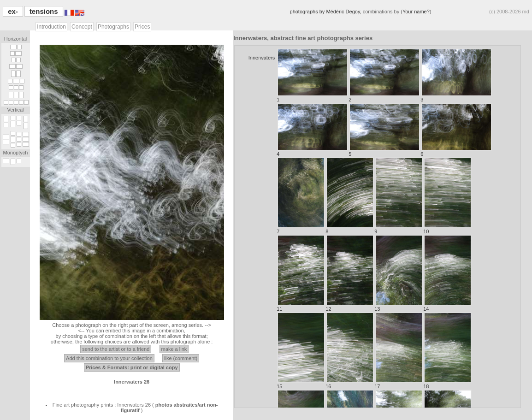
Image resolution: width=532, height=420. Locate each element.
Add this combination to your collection (109, 358)
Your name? (416, 12)
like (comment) (181, 358)
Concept (82, 27)
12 (350, 273)
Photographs (113, 27)
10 (447, 196)
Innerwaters (262, 58)
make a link (174, 349)
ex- (13, 11)
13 (399, 273)
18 (447, 351)
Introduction (51, 27)
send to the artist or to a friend (116, 349)
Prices (142, 27)
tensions (44, 11)
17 (399, 351)
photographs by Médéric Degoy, (326, 12)
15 (301, 351)
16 (350, 351)
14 (447, 273)
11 (301, 273)
